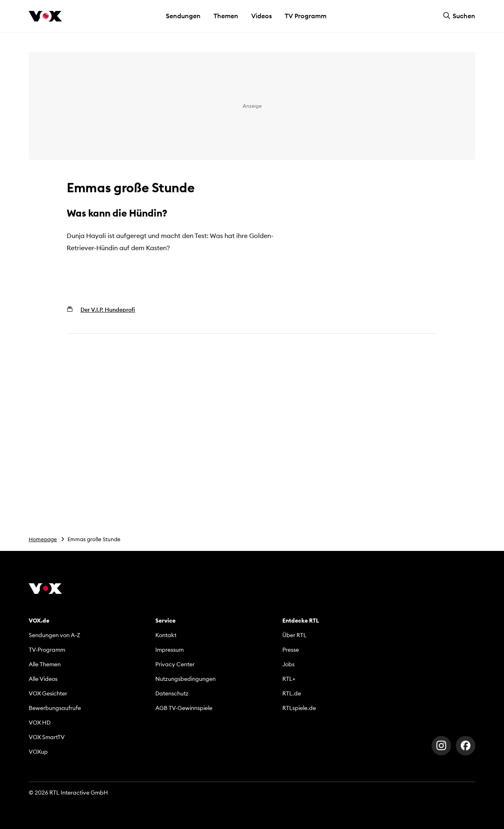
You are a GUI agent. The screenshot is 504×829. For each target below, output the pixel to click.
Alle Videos (43, 679)
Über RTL (294, 635)
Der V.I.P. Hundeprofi (108, 310)
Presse (291, 650)
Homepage (43, 539)
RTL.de (292, 693)
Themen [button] (226, 16)
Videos (262, 16)
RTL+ (289, 679)
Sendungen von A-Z (54, 635)
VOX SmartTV (47, 737)
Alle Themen (45, 664)
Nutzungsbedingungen (185, 679)
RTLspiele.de (299, 708)
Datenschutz (172, 693)
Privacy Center (175, 664)
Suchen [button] (459, 16)
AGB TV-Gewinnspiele (184, 708)
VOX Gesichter (48, 693)
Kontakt (166, 635)
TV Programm (306, 16)
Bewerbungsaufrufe (55, 708)
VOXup (38, 752)
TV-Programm (47, 650)
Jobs (288, 664)
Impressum (169, 650)
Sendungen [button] (183, 16)
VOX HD (40, 723)
